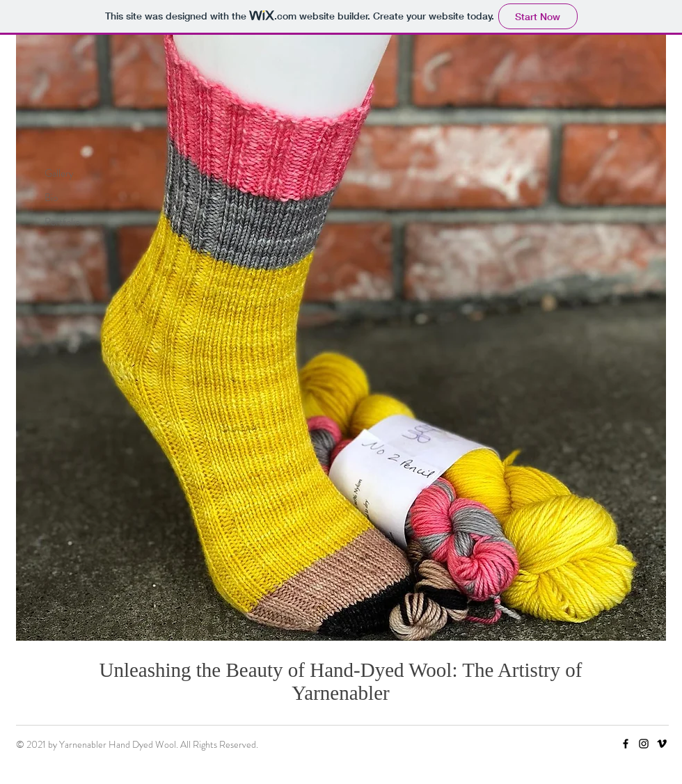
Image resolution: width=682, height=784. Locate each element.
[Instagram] (644, 744)
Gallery (59, 173)
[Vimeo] (662, 744)
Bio (51, 198)
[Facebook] (626, 744)
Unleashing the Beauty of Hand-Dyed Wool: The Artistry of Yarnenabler (340, 681)
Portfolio (62, 222)
